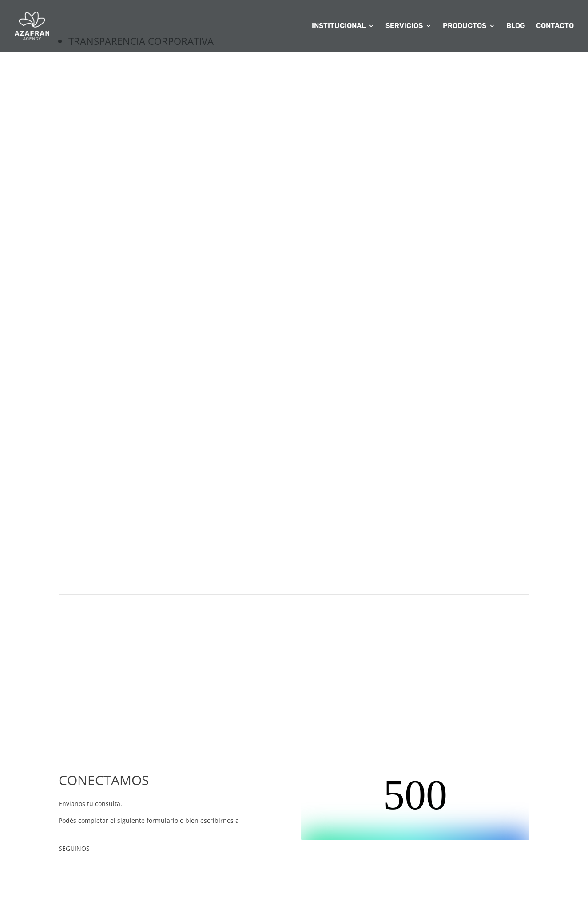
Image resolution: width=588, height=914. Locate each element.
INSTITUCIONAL (339, 26)
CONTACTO (555, 26)
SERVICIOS (404, 26)
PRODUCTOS (465, 26)
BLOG (516, 26)
